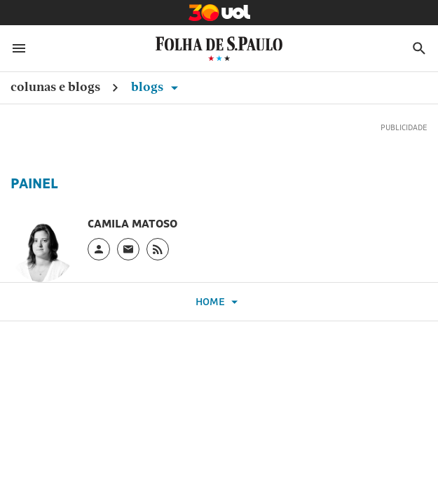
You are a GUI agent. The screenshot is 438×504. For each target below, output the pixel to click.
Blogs (157, 86)
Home (219, 302)
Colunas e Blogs (55, 86)
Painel (34, 183)
